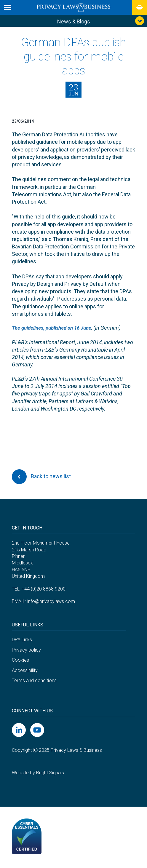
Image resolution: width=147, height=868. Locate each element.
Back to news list (41, 478)
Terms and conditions (34, 682)
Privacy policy (26, 651)
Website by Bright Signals (38, 774)
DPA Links (22, 641)
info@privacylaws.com (51, 603)
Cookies (20, 662)
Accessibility (25, 672)
